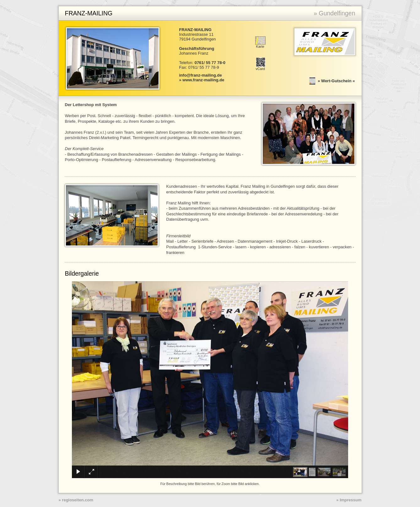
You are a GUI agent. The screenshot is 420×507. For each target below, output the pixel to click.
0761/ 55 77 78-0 (210, 63)
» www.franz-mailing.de (202, 80)
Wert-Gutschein (336, 81)
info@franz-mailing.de (201, 75)
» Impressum (349, 500)
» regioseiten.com (76, 500)
